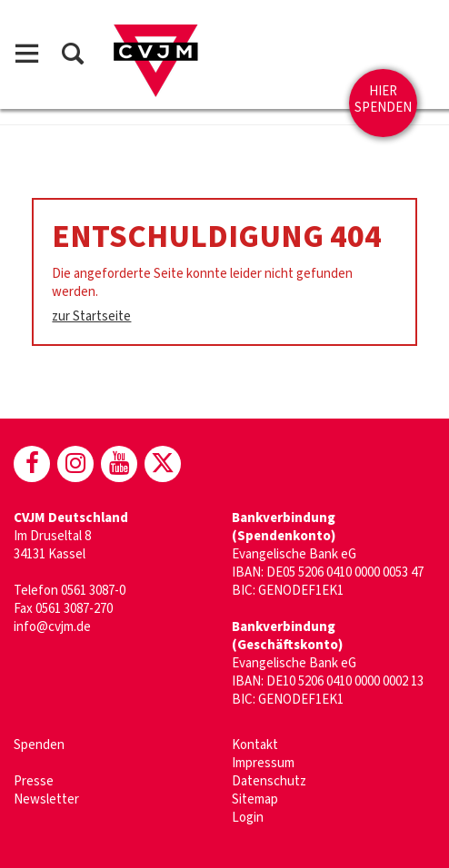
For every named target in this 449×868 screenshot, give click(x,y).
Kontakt (255, 745)
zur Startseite (91, 316)
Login (248, 818)
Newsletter (46, 799)
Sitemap (255, 799)
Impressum (263, 763)
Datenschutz (269, 781)
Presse (34, 781)
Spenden (39, 745)
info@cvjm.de (52, 627)
